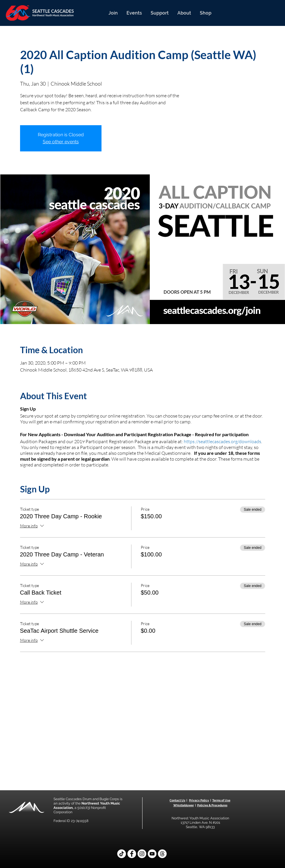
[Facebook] (132, 854)
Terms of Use (221, 800)
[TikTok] (122, 854)
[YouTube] (152, 854)
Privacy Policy (199, 800)
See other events (61, 142)
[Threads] (162, 854)
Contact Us (177, 800)
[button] (113, 13)
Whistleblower (184, 805)
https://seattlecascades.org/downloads (222, 441)
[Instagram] (142, 854)
